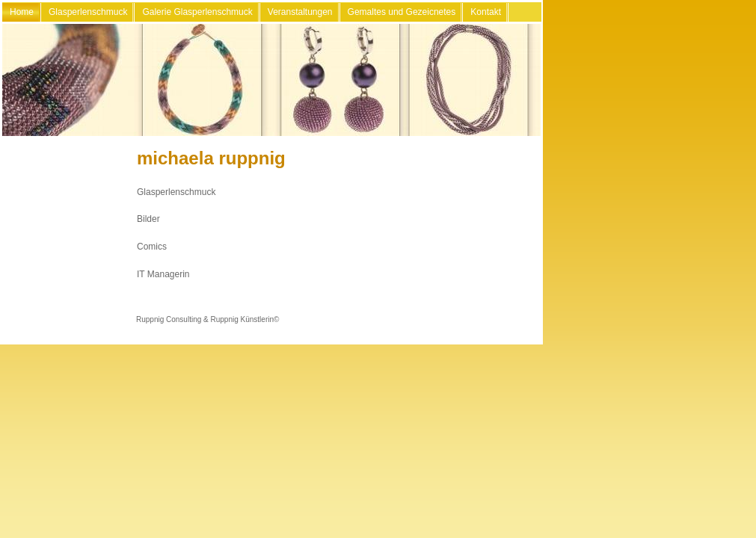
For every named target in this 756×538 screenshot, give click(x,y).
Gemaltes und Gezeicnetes (402, 12)
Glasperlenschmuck (88, 12)
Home (22, 12)
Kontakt (486, 12)
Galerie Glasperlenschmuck (197, 12)
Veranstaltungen (300, 12)
